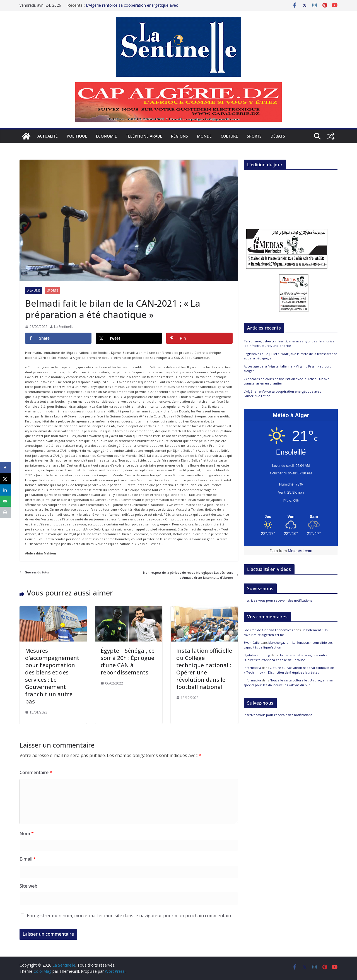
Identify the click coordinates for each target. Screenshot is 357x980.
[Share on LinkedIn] (6, 490)
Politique (77, 136)
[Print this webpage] (6, 512)
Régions (179, 136)
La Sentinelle (64, 327)
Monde (204, 136)
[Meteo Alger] (291, 517)
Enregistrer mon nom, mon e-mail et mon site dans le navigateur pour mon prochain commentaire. (130, 916)
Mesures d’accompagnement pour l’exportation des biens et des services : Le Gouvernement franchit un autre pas (52, 676)
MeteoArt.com (300, 551)
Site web (28, 886)
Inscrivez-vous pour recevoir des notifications (278, 600)
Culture (229, 136)
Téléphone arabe (144, 136)
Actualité (48, 136)
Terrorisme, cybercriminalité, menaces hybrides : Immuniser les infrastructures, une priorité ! (290, 344)
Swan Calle (252, 642)
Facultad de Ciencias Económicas (268, 630)
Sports (254, 136)
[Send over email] (6, 501)
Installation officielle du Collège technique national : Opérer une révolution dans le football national (204, 669)
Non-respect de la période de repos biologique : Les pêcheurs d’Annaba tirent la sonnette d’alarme (191, 575)
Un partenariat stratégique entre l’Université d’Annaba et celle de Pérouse (286, 657)
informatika (252, 668)
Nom (27, 834)
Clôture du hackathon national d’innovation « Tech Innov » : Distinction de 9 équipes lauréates (289, 670)
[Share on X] (129, 338)
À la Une (34, 290)
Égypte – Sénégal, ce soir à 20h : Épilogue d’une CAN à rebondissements (128, 661)
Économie (106, 136)
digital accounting (257, 655)
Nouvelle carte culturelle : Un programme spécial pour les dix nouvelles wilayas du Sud (288, 683)
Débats (278, 136)
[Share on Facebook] (58, 338)
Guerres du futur (35, 572)
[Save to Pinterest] (199, 338)
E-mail (28, 859)
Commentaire (36, 772)
